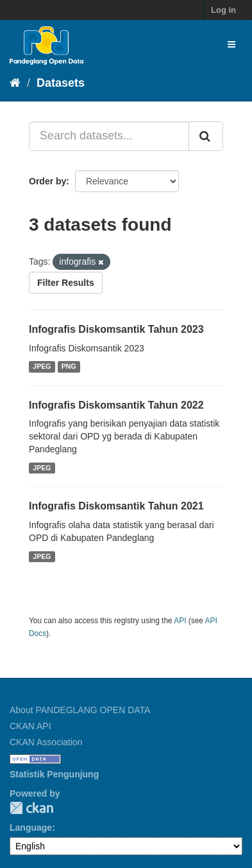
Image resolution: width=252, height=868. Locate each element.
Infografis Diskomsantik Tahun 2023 (116, 329)
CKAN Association (46, 742)
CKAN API (30, 726)
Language (31, 828)
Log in (223, 10)
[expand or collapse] (231, 44)
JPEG (42, 367)
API (180, 621)
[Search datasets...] (109, 136)
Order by (47, 181)
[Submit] (206, 136)
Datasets (61, 83)
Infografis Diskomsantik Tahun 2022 (116, 405)
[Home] (15, 83)
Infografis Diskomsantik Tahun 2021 (116, 506)
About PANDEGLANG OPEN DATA (80, 710)
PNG (69, 367)
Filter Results (66, 283)
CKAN (31, 808)
